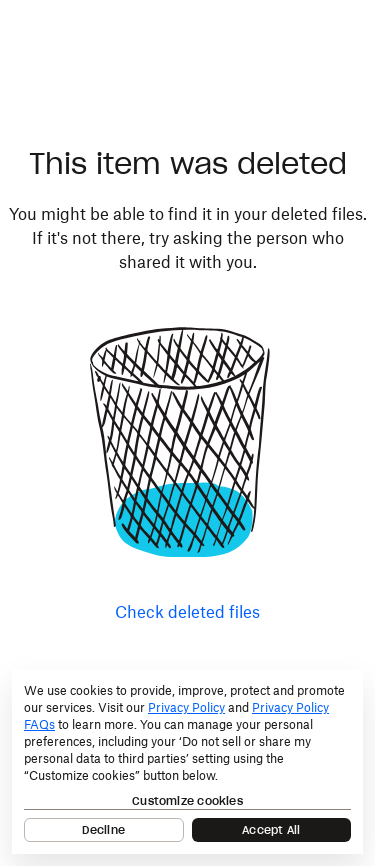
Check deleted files (187, 612)
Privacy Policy (186, 707)
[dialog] (187, 761)
